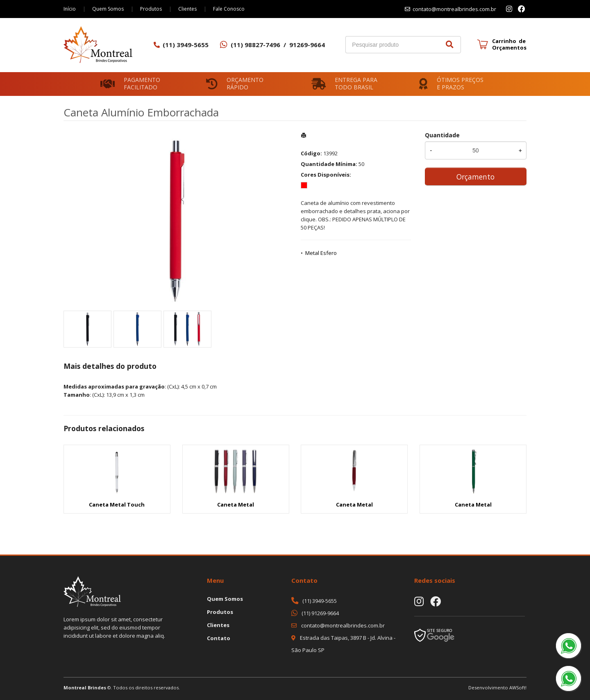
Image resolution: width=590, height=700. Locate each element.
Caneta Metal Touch (117, 505)
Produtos (151, 9)
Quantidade (442, 135)
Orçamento (475, 177)
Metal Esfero (321, 253)
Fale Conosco (229, 9)
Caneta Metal (236, 505)
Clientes (187, 9)
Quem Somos (108, 9)
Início (70, 9)
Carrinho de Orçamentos (509, 44)
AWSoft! (518, 687)
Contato (219, 638)
